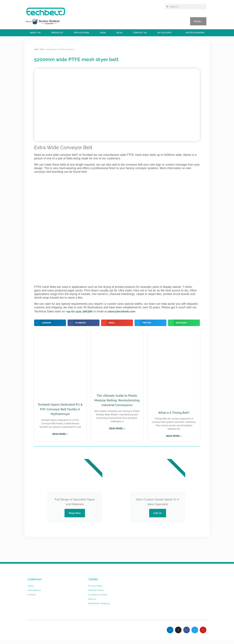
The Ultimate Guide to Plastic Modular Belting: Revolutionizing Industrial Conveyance (117, 400)
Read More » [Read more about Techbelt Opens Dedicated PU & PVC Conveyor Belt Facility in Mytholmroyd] (60, 434)
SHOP (103, 33)
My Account (165, 33)
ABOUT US (35, 33)
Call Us (158, 513)
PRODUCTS (57, 33)
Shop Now (75, 513)
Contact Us (140, 33)
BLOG (119, 33)
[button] (50, 323)
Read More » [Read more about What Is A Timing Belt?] (174, 436)
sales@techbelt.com (121, 311)
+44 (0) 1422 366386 (79, 311)
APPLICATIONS (81, 33)
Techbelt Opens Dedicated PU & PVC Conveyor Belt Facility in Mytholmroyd (60, 409)
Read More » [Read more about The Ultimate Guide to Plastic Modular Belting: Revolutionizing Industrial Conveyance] (117, 429)
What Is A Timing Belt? (174, 413)
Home (36, 49)
